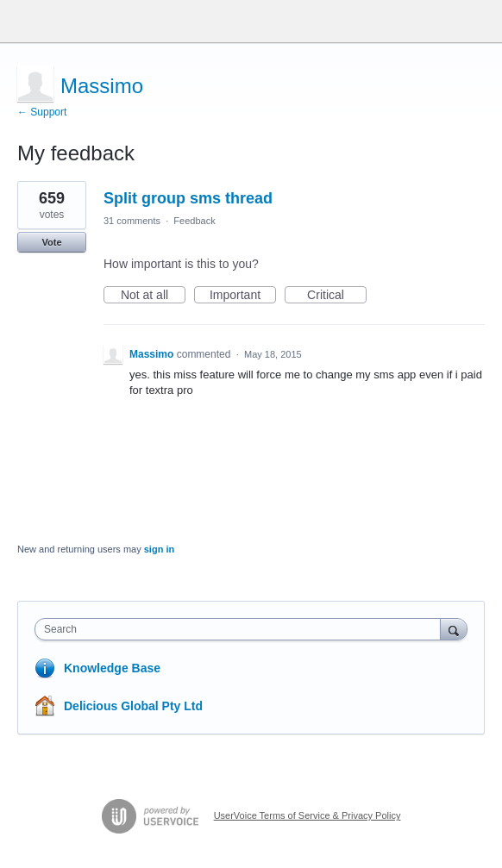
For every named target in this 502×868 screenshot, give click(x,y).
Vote (51, 242)
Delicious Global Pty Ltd (133, 706)
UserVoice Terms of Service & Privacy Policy (307, 815)
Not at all (153, 296)
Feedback (194, 221)
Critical (337, 296)
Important (243, 296)
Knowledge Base (112, 668)
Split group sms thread (188, 198)
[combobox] (242, 629)
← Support (42, 112)
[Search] (454, 629)
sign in (159, 549)
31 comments (132, 221)
